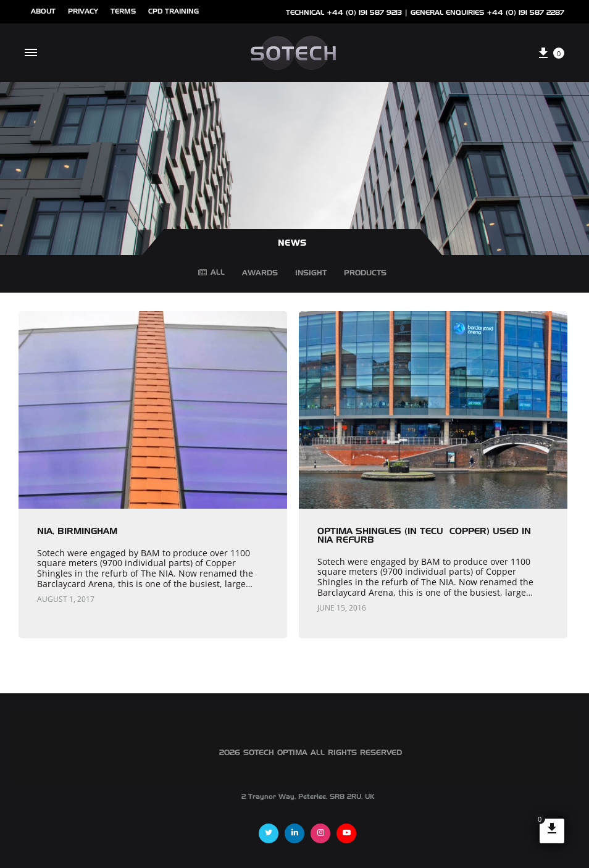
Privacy (83, 11)
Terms (123, 11)
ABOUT (43, 11)
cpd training (173, 11)
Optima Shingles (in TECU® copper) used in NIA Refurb (424, 536)
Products (365, 275)
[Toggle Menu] (31, 53)
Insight (311, 275)
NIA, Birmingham (77, 532)
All (211, 273)
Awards (260, 275)
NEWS (292, 244)
